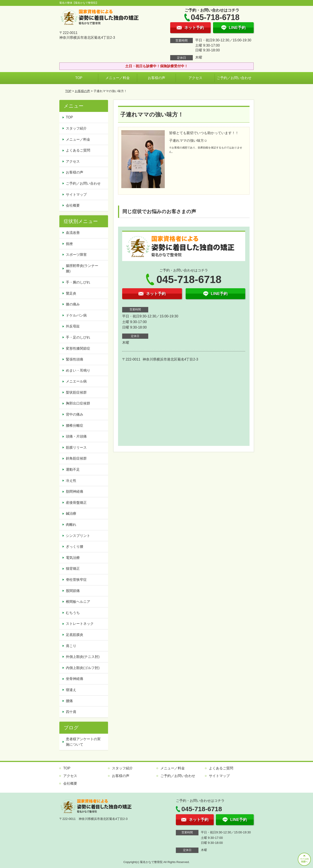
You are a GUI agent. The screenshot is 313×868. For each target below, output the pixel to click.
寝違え (71, 690)
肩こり (71, 646)
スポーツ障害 (76, 255)
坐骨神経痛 (75, 679)
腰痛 (69, 701)
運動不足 (73, 469)
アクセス (195, 78)
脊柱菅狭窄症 (76, 580)
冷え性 (71, 481)
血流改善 (73, 233)
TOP (79, 78)
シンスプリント (78, 536)
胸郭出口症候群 (78, 403)
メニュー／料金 (118, 78)
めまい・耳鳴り (78, 370)
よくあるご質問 (78, 150)
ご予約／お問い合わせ (234, 78)
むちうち (73, 613)
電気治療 (73, 558)
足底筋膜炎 (75, 635)
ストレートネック (80, 624)
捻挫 (69, 244)
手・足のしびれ (78, 337)
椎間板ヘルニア (78, 602)
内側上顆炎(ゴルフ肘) (83, 668)
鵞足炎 (71, 293)
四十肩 (71, 712)
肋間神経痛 (75, 491)
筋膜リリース (76, 447)
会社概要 (73, 205)
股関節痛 (73, 591)
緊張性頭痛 (75, 359)
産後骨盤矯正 (76, 503)
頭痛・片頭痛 (76, 436)
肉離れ (71, 525)
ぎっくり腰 (75, 547)
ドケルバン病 (76, 315)
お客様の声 (156, 78)
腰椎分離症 (75, 426)
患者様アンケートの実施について (83, 742)
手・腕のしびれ (78, 282)
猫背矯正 (73, 569)
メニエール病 (76, 381)
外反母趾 (73, 326)
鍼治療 (71, 513)
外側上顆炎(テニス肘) (83, 657)
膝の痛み (73, 304)
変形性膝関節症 (78, 348)
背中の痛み (75, 414)
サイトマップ (76, 195)
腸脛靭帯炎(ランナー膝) (82, 269)
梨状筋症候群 (76, 392)
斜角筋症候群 (76, 458)
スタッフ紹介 (76, 128)
